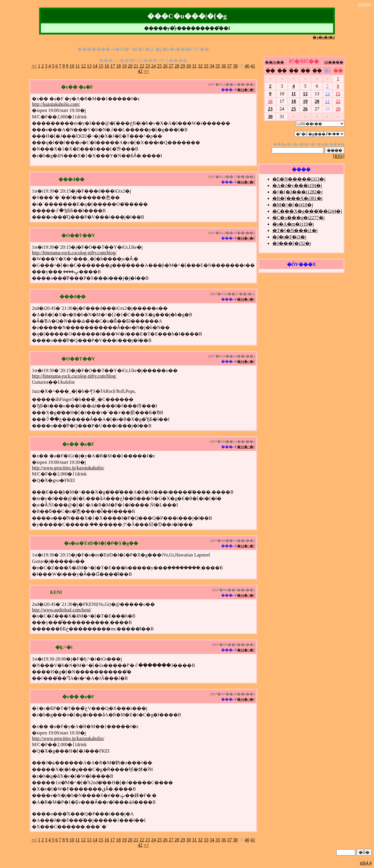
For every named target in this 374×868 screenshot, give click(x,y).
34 (212, 66)
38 (235, 66)
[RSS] (339, 156)
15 (101, 66)
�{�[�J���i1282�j (297, 192)
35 (218, 66)
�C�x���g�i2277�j (299, 218)
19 (124, 66)
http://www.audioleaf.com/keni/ (62, 610)
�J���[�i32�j (292, 243)
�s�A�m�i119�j (293, 224)
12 (83, 66)
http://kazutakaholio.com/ (56, 104)
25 (159, 66)
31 (194, 66)
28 (177, 66)
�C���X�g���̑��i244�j (307, 211)
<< (34, 66)
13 (89, 66)
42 (140, 71)
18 (118, 66)
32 (200, 66)
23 (148, 66)
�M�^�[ (246, 90)
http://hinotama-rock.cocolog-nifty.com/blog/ (74, 253)
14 (95, 66)
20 (130, 66)
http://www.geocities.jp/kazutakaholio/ (68, 468)
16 (107, 66)
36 (224, 66)
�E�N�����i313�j (299, 179)
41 (253, 66)
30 (188, 66)
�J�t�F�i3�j (289, 237)
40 (247, 66)
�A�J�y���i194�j (297, 185)
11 (78, 66)
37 (229, 66)
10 (72, 66)
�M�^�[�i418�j (293, 205)
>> (146, 71)
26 (165, 66)
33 (206, 66)
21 (136, 66)
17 (112, 66)
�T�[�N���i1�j (295, 230)
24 (153, 66)
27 (171, 66)
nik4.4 (366, 863)
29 (183, 66)
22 (142, 66)
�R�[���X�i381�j (297, 198)
